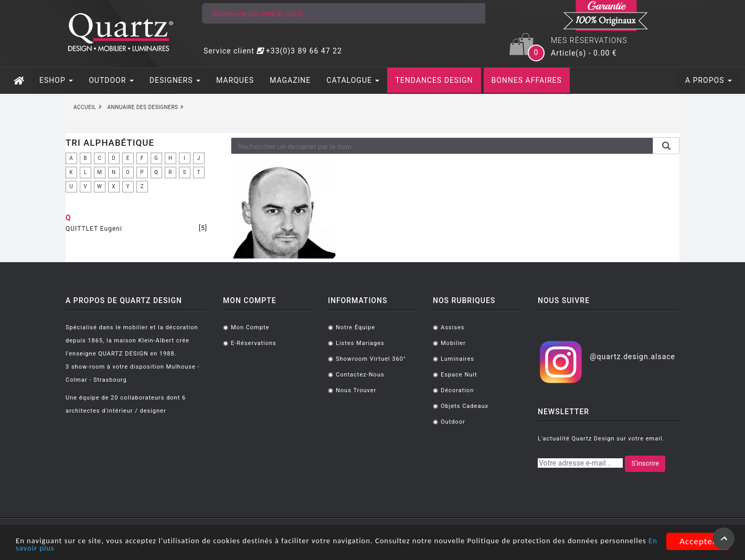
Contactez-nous (360, 375)
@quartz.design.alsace (632, 357)
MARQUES (235, 80)
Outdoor (453, 422)
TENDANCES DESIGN (434, 80)
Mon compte (250, 327)
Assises (453, 327)
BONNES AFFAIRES (527, 80)
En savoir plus (136, 548)
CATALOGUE (353, 80)
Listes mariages (360, 343)
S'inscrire (645, 463)
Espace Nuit (459, 375)
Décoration (457, 390)
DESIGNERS (175, 80)
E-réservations (254, 343)
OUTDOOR (111, 80)
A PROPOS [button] (709, 80)
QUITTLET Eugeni (94, 229)
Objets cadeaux (465, 406)
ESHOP (56, 80)
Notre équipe (355, 327)
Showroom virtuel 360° (371, 359)
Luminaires (457, 359)
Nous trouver (356, 390)
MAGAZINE (290, 80)
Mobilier (453, 343)
